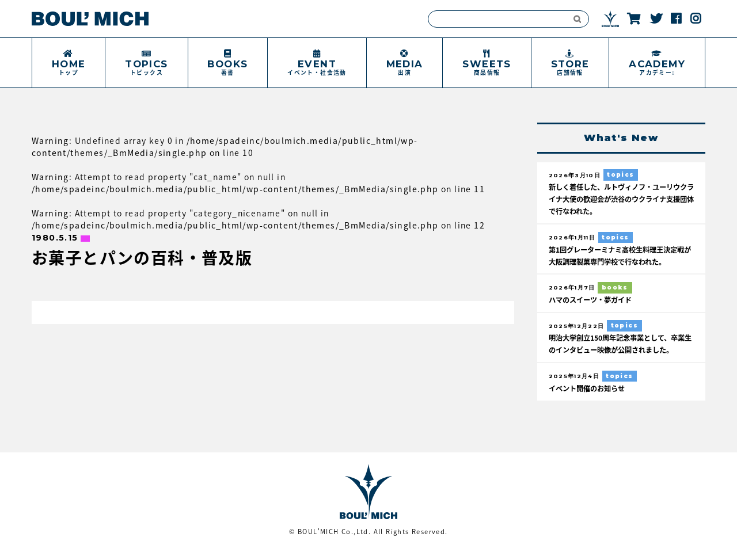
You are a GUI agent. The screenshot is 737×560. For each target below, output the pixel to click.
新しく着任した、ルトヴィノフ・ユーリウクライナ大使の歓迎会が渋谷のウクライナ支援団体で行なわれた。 (620, 199)
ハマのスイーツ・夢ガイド (594, 300)
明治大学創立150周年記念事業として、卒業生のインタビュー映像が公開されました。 (618, 350)
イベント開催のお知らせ (590, 400)
